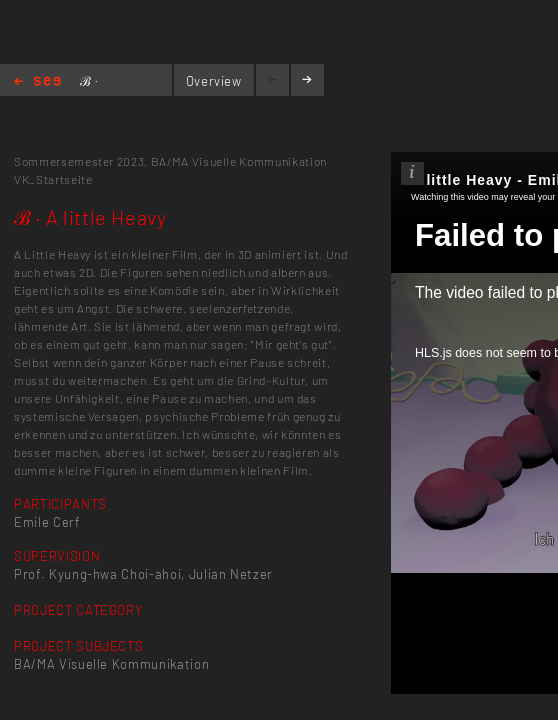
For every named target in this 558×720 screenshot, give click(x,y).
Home (37, 82)
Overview (214, 81)
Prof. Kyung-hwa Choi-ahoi (97, 574)
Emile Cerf (47, 522)
